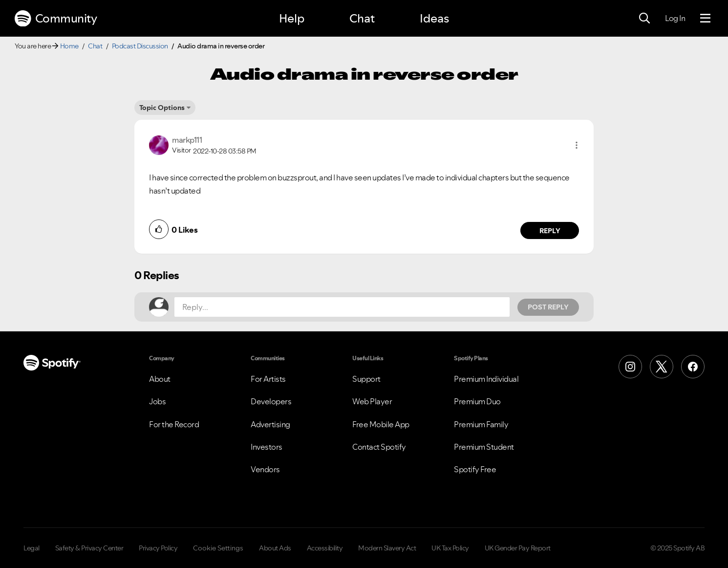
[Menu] (705, 19)
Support (366, 379)
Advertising (270, 424)
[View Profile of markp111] (187, 140)
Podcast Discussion (140, 46)
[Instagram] (630, 367)
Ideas (434, 18)
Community (56, 19)
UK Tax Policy (450, 548)
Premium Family (481, 424)
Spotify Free (475, 469)
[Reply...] (342, 307)
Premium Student (484, 447)
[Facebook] (693, 367)
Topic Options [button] (162, 108)
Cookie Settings (218, 548)
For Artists (268, 379)
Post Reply (548, 307)
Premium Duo (477, 401)
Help (292, 18)
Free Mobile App (381, 424)
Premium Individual (486, 379)
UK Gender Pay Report (518, 548)
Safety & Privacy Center (89, 548)
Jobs (157, 401)
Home (69, 46)
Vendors (265, 469)
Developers (271, 401)
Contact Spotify (379, 447)
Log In (675, 18)
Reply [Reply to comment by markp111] (550, 231)
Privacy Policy (158, 548)
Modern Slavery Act (387, 548)
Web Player (372, 401)
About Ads (275, 548)
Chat (362, 18)
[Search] (644, 19)
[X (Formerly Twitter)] (662, 367)
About (160, 379)
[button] (577, 145)
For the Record (174, 424)
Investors (267, 447)
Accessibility (325, 548)
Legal (32, 548)
